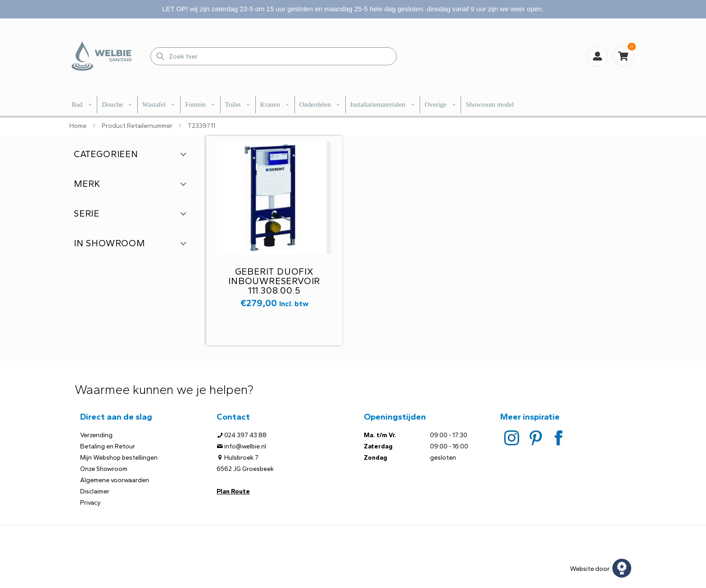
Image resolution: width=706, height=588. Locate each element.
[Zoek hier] (274, 56)
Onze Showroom (104, 469)
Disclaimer (95, 491)
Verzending (96, 435)
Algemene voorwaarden (115, 480)
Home (78, 126)
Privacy (90, 503)
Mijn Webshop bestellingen (119, 458)
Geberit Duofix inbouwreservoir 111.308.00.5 (274, 281)
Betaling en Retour (108, 446)
